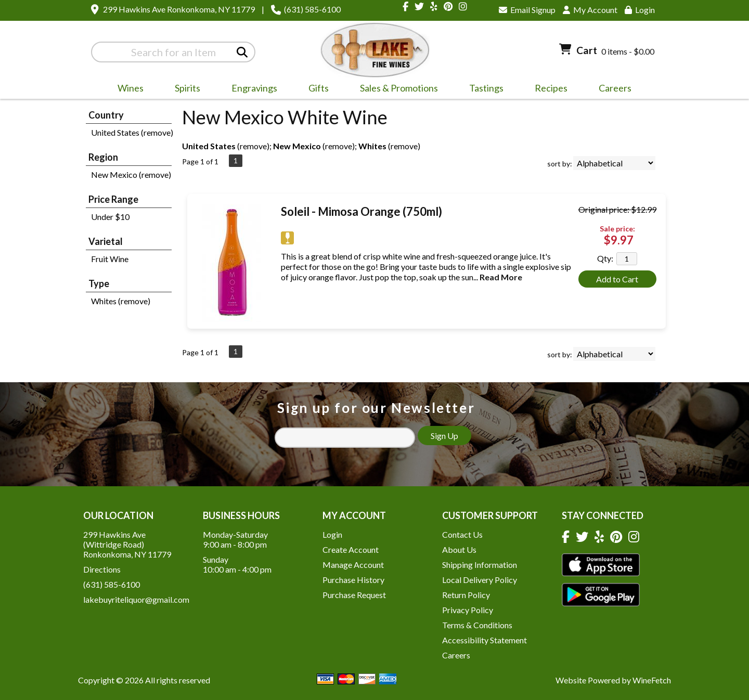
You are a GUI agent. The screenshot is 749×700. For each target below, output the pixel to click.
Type (99, 283)
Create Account (351, 549)
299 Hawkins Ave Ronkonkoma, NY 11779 (179, 9)
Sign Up (444, 436)
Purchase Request (354, 595)
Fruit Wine (110, 259)
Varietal (106, 241)
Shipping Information (480, 565)
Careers (612, 89)
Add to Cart (617, 279)
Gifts (315, 89)
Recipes (551, 88)
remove (253, 146)
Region (103, 157)
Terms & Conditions (477, 625)
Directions (102, 569)
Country (106, 115)
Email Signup (527, 10)
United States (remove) (132, 132)
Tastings (486, 88)
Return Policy (466, 595)
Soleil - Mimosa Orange (361, 211)
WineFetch (652, 680)
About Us (459, 549)
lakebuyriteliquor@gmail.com (136, 599)
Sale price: (617, 229)
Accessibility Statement (485, 640)
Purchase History (353, 580)
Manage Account (353, 565)
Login (640, 10)
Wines (127, 89)
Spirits (184, 89)
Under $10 (110, 217)
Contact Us (462, 534)
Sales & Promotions (396, 89)
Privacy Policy (468, 610)
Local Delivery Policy (480, 580)
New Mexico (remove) (131, 174)
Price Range (113, 199)
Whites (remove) (121, 301)
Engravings (251, 89)
